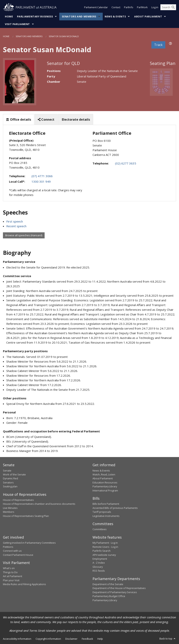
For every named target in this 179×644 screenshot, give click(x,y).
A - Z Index (99, 563)
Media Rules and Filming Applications (24, 584)
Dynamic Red (10, 478)
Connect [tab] (46, 119)
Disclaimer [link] (71, 639)
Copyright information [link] (48, 639)
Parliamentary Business (35, 17)
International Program (105, 490)
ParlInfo (129, 7)
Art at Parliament (13, 576)
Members (9, 512)
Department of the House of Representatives (119, 588)
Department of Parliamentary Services (115, 592)
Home (9, 17)
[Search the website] (168, 7)
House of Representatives (18, 500)
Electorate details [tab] (76, 119)
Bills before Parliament (106, 504)
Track (158, 45)
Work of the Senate (14, 474)
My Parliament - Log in (105, 543)
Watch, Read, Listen (104, 474)
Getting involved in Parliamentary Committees (29, 543)
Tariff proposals (102, 512)
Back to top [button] (168, 639)
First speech (15, 221)
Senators (8, 482)
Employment (100, 559)
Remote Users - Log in (105, 547)
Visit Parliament (17, 24)
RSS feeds (99, 571)
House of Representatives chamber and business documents (39, 504)
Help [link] (100, 639)
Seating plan (10, 486)
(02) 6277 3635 (126, 163)
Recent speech (16, 226)
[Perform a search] (173, 7)
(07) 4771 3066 (42, 176)
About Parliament (148, 17)
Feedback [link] (87, 639)
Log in (155, 7)
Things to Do (10, 572)
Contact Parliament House (18, 555)
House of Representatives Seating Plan (26, 516)
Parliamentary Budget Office (109, 596)
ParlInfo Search (102, 551)
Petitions (8, 547)
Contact (116, 7)
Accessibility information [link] (17, 639)
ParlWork (142, 7)
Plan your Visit (11, 580)
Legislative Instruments (106, 516)
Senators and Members (79, 17)
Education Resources (105, 482)
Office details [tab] (19, 119)
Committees (100, 529)
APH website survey (104, 555)
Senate (7, 471)
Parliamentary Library (105, 486)
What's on (9, 568)
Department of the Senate (108, 584)
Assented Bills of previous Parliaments (115, 508)
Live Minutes (10, 508)
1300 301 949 (41, 181)
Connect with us (12, 551)
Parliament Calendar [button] (96, 7)
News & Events (115, 17)
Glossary (98, 567)
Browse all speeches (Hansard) (24, 235)
